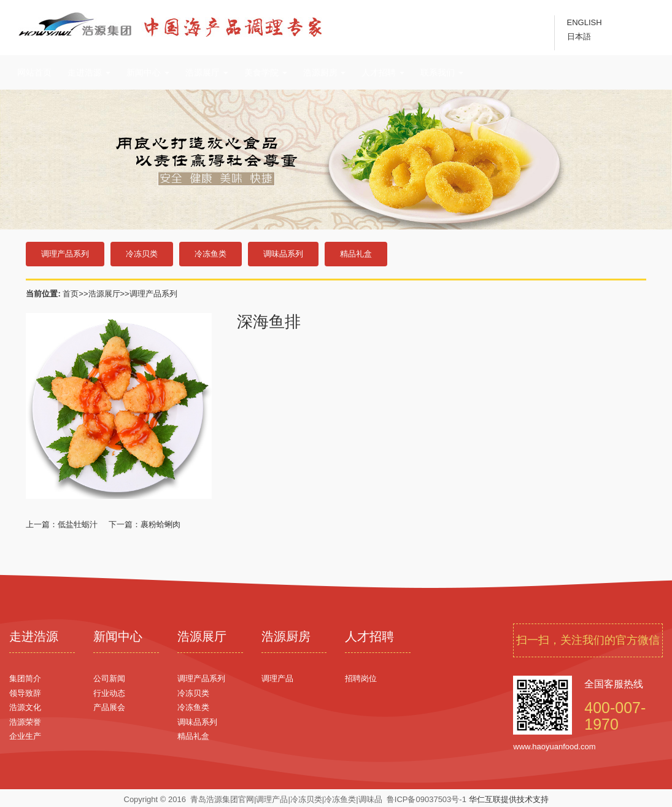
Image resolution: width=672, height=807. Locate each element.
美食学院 (266, 72)
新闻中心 (148, 72)
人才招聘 (383, 72)
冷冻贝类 (142, 254)
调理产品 (277, 678)
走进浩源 (89, 72)
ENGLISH (585, 22)
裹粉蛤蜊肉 (160, 524)
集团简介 (25, 678)
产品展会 (109, 707)
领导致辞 (25, 693)
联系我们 (442, 72)
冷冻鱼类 (210, 254)
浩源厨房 (325, 72)
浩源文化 (25, 707)
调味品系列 (283, 254)
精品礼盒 (356, 254)
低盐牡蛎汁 (78, 524)
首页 (71, 294)
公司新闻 (109, 678)
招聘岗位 (361, 678)
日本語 (579, 37)
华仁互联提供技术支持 (509, 799)
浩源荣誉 (25, 722)
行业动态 (109, 693)
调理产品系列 (65, 254)
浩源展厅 (207, 72)
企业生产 (25, 736)
